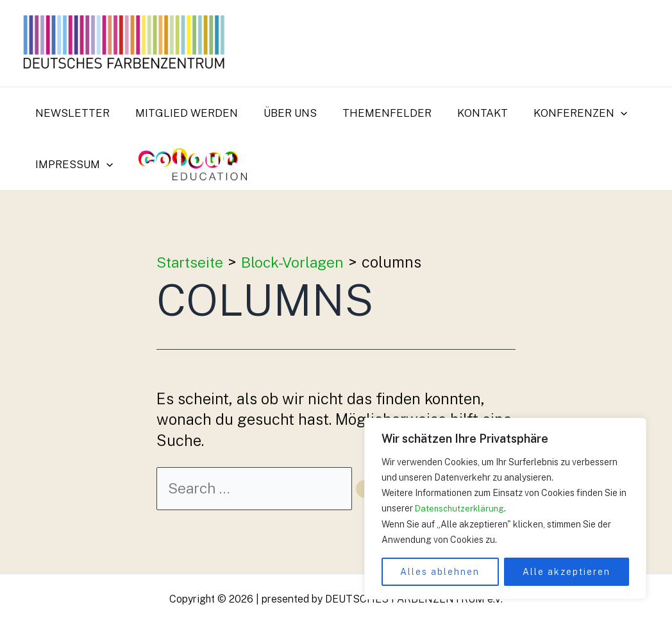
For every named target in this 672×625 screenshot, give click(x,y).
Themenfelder (374, 113)
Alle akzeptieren (567, 572)
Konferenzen (559, 113)
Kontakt (465, 113)
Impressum (72, 164)
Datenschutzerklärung (461, 509)
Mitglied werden (181, 113)
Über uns (281, 113)
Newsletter (71, 113)
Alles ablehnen (440, 572)
